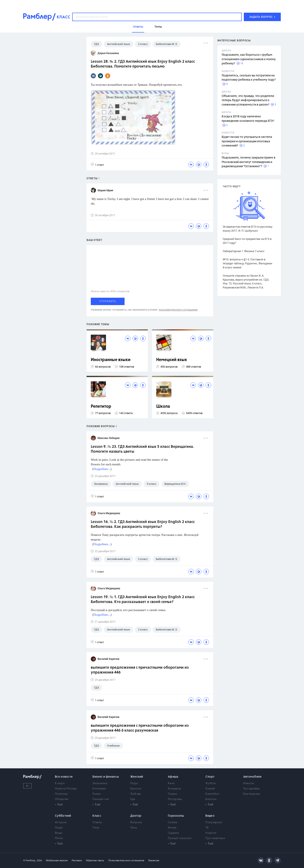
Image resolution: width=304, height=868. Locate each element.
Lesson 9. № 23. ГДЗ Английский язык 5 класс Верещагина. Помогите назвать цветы (142, 449)
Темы (96, 828)
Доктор (136, 816)
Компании (99, 789)
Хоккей (210, 789)
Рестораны (175, 799)
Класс (97, 816)
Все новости (64, 777)
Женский (137, 777)
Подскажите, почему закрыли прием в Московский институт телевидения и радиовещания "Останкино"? (248, 162)
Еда (133, 799)
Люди (59, 828)
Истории (61, 822)
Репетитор (101, 407)
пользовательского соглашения (178, 310)
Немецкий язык (172, 360)
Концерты (174, 789)
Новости (249, 783)
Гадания (173, 833)
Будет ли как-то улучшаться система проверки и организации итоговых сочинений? (247, 141)
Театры (173, 794)
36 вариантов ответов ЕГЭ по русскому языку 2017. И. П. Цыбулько (248, 229)
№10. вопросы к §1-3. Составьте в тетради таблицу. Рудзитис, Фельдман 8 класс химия (248, 263)
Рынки (97, 794)
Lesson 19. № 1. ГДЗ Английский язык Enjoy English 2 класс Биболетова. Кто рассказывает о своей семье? (143, 600)
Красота (136, 789)
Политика (61, 794)
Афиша (173, 777)
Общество (62, 799)
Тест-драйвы (251, 789)
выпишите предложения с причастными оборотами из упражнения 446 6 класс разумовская (140, 728)
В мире (60, 783)
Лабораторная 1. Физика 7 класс (244, 251)
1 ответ (97, 165)
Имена (172, 828)
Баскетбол (212, 794)
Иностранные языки (111, 360)
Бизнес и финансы (106, 777)
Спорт (210, 777)
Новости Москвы (66, 789)
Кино (171, 783)
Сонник (173, 822)
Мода (134, 783)
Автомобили (252, 777)
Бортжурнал (252, 794)
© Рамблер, (30, 861)
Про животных (215, 838)
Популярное (214, 822)
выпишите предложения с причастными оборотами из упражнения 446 (140, 670)
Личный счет (101, 799)
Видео (210, 816)
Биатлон (211, 799)
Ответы (97, 822)
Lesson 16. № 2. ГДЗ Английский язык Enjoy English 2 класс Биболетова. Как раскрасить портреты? (143, 524)
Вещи (58, 833)
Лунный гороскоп (180, 838)
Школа (163, 407)
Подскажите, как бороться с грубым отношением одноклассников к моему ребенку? (249, 59)
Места (59, 838)
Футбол (211, 783)
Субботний (63, 816)
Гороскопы (176, 816)
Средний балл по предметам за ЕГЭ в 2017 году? (247, 241)
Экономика (100, 783)
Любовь (136, 794)
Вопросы (136, 822)
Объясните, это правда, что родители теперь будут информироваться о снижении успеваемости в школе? (248, 100)
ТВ (207, 828)
